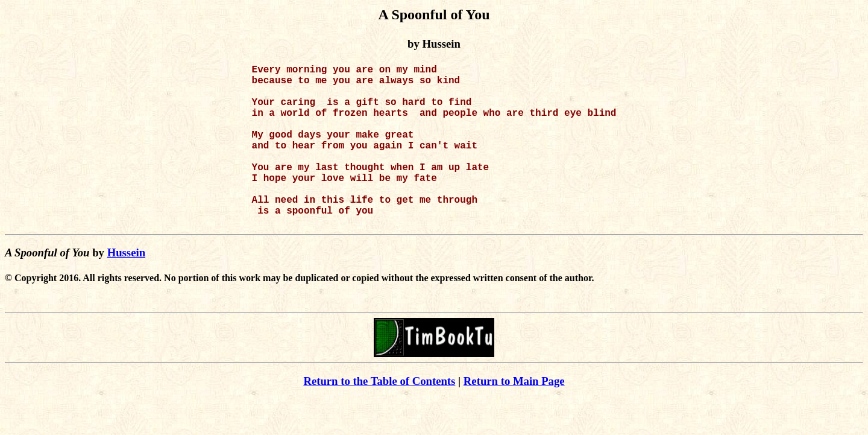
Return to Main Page (514, 417)
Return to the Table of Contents (379, 417)
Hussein (126, 289)
